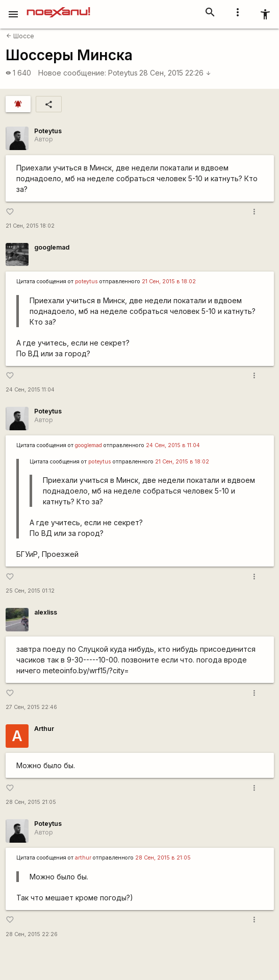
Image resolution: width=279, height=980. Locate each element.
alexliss (46, 612)
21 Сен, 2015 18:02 (30, 226)
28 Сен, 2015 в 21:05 (163, 858)
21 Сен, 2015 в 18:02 (169, 281)
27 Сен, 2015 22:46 (31, 707)
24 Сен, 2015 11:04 (30, 390)
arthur (83, 858)
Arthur (44, 729)
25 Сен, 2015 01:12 (30, 591)
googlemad (52, 247)
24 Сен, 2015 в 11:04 (173, 445)
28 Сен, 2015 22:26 (175, 73)
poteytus (86, 281)
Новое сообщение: (72, 73)
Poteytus (123, 73)
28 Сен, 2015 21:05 (31, 802)
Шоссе (20, 36)
